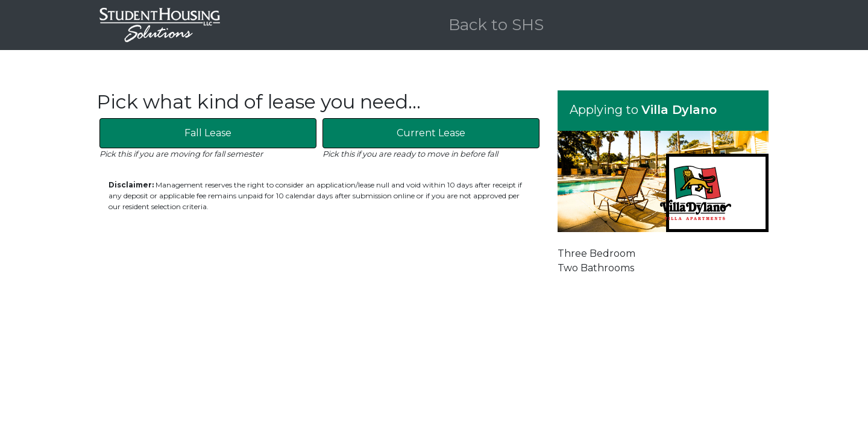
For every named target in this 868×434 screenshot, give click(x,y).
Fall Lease (208, 133)
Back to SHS (496, 25)
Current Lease (431, 133)
